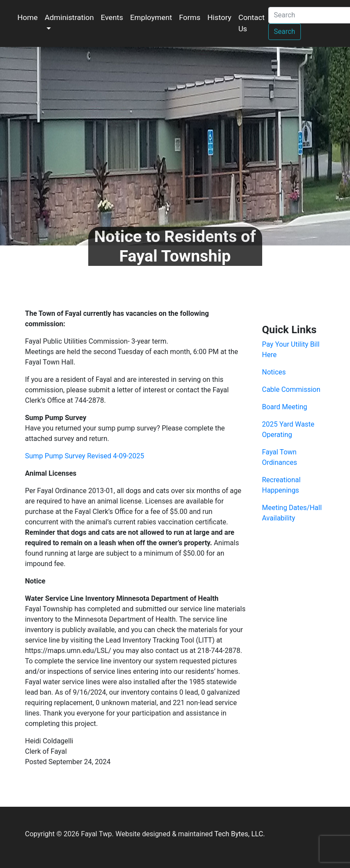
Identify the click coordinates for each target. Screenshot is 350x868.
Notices (274, 372)
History (219, 17)
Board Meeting (285, 407)
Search (285, 31)
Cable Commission (291, 389)
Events (112, 17)
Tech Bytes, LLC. (240, 834)
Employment (151, 17)
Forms (190, 17)
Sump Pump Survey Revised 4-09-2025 (85, 456)
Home (28, 17)
